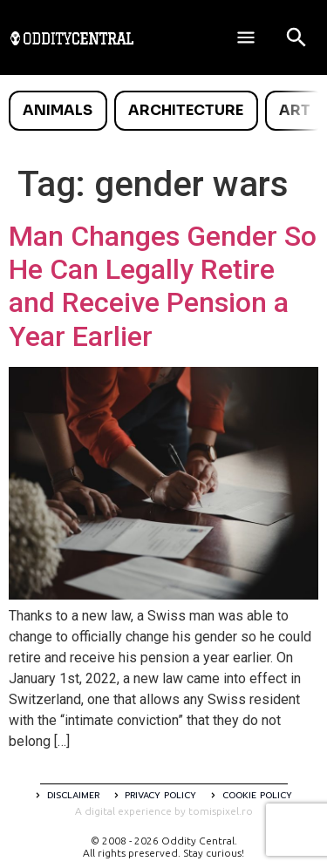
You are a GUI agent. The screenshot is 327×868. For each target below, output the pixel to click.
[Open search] (296, 37)
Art (295, 110)
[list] (163, 111)
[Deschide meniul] (246, 37)
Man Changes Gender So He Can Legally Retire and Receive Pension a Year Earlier (163, 286)
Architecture (186, 110)
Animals (58, 110)
